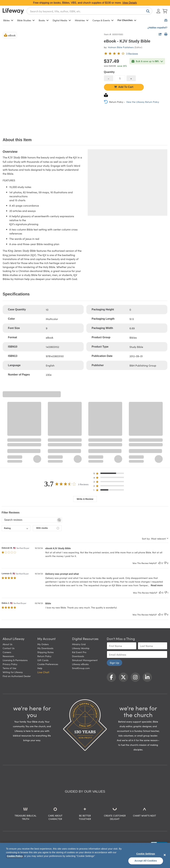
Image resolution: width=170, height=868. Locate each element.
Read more (157, 585)
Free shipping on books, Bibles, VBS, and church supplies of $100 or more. (85, 3)
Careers (7, 652)
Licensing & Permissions (15, 660)
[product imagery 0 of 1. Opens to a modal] (51, 81)
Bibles (8, 20)
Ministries (82, 20)
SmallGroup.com (81, 668)
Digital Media (62, 20)
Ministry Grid (79, 644)
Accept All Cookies (146, 861)
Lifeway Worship (81, 648)
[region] (85, 855)
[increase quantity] (131, 78)
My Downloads (45, 648)
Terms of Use (9, 668)
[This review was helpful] (160, 563)
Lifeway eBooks (80, 664)
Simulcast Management (85, 660)
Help (40, 668)
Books (44, 20)
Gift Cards (43, 660)
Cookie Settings (146, 854)
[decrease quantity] (109, 78)
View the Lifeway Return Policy (143, 102)
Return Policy (44, 656)
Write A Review (85, 499)
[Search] (147, 11)
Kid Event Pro (79, 652)
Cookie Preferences (48, 664)
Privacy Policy (10, 664)
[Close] (165, 855)
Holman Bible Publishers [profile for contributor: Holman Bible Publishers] (121, 47)
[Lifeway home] (13, 11)
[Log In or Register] (158, 11)
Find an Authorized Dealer (17, 676)
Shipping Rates (45, 652)
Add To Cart (124, 87)
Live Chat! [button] (43, 672)
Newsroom (8, 656)
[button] (110, 474)
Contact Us (9, 648)
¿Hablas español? (157, 28)
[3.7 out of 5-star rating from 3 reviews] (121, 53)
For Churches (127, 20)
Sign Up (114, 663)
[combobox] (89, 11)
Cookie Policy (15, 856)
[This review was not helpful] (165, 563)
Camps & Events (103, 20)
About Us (7, 644)
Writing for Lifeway (13, 672)
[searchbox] (29, 520)
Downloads (78, 656)
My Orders (43, 644)
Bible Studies (26, 20)
